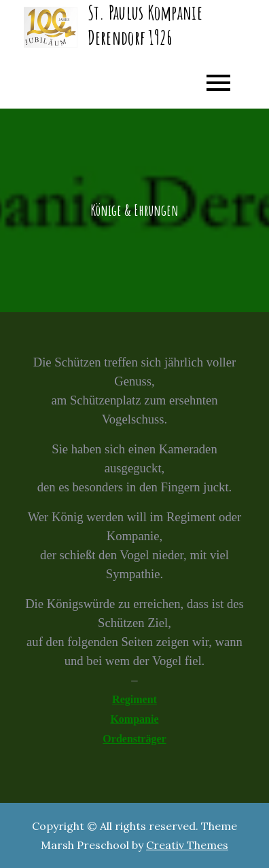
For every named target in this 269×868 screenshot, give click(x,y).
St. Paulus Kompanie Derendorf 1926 (145, 25)
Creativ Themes (187, 845)
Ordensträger (134, 739)
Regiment (134, 699)
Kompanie (134, 719)
